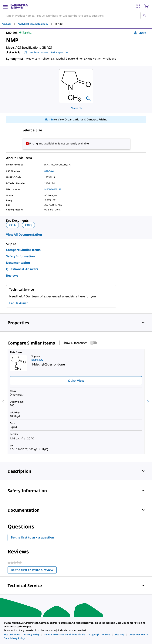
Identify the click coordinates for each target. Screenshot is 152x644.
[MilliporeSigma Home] (19, 6)
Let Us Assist (19, 303)
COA (12, 225)
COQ (29, 225)
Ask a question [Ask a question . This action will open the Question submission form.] (60, 52)
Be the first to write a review (34, 571)
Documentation (18, 263)
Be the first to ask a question (32, 537)
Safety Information (20, 256)
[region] (76, 86)
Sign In (49, 119)
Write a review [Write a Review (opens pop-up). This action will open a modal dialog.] (39, 52)
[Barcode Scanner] (138, 6)
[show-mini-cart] (146, 6)
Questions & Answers (22, 269)
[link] (12, 634)
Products (6, 24)
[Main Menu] (5, 6)
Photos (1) (76, 108)
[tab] (10, 24)
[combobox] (76, 16)
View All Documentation (24, 234)
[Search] (145, 16)
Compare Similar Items (23, 250)
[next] (148, 402)
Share (140, 33)
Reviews (12, 275)
